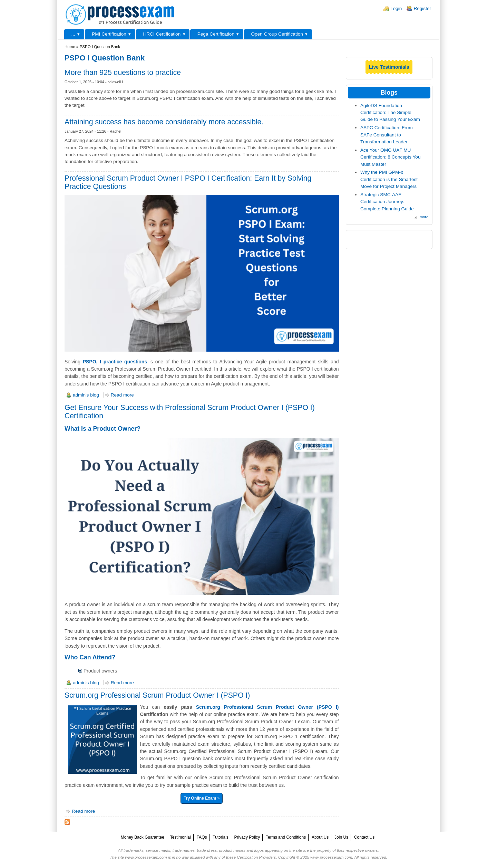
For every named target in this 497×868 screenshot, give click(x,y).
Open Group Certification (277, 34)
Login (396, 8)
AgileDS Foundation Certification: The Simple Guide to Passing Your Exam (390, 113)
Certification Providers (256, 857)
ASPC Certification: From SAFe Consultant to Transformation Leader (387, 135)
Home (70, 47)
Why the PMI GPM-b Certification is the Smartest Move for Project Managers (389, 179)
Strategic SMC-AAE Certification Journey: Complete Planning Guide (387, 202)
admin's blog (86, 395)
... (73, 34)
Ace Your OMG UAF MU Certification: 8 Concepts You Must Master (391, 157)
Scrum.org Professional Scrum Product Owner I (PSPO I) (157, 695)
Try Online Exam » (202, 798)
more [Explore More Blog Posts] (424, 217)
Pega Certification (216, 34)
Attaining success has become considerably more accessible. (164, 122)
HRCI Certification (162, 34)
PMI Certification (109, 34)
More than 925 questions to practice (123, 72)
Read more (122, 395)
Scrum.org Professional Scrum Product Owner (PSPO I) (267, 707)
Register (422, 8)
